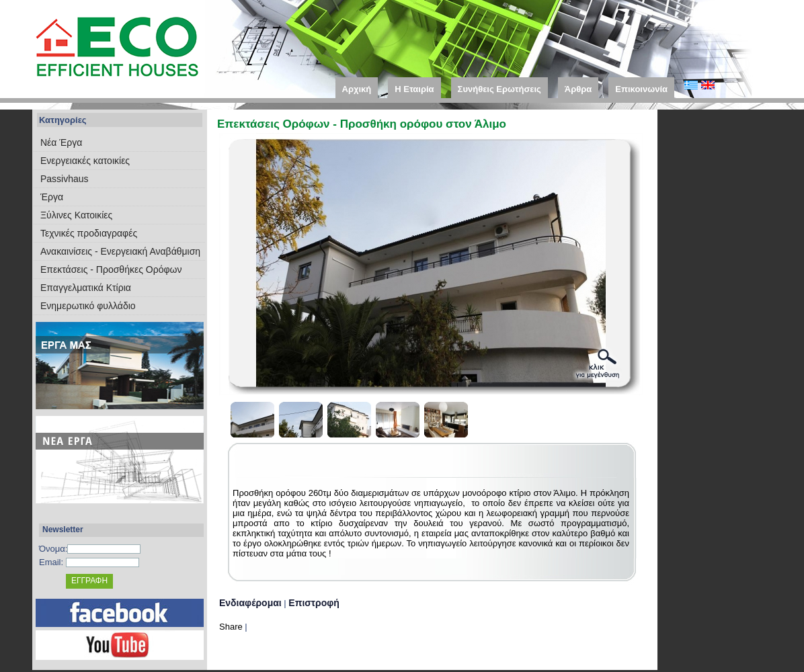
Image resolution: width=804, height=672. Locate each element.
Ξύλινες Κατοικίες (76, 215)
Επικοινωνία (641, 89)
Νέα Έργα (61, 142)
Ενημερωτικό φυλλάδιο (88, 306)
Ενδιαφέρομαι (250, 603)
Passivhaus (65, 179)
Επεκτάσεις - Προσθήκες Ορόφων (111, 269)
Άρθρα (578, 89)
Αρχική (357, 89)
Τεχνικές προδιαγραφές (89, 233)
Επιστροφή (314, 603)
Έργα (52, 197)
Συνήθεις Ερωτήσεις (499, 89)
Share (231, 627)
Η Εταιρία (414, 89)
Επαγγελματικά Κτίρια (86, 288)
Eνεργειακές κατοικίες (85, 161)
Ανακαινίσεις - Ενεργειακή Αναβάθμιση (120, 251)
